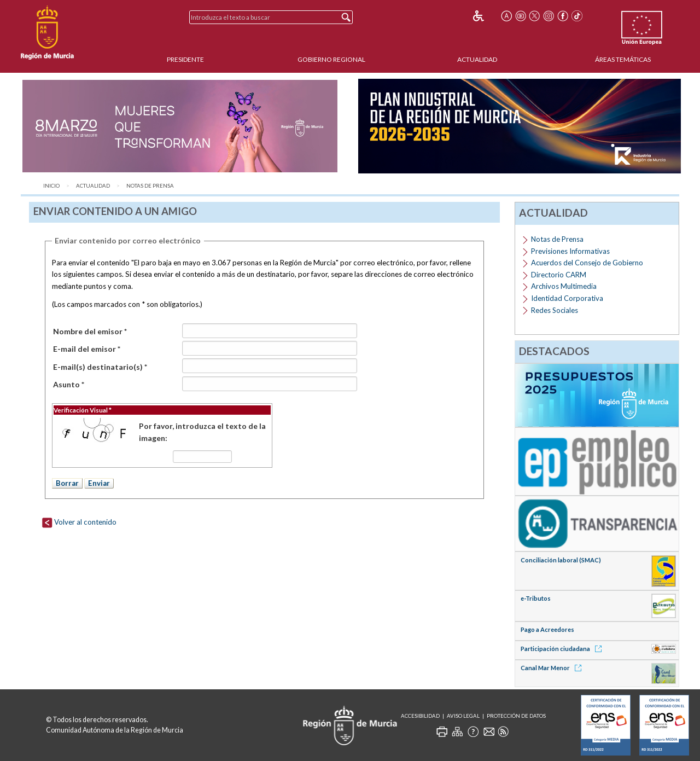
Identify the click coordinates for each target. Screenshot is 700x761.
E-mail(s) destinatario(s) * (100, 367)
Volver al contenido (79, 522)
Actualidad (477, 59)
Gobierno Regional (331, 59)
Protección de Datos (516, 716)
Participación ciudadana (563, 649)
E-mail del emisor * (87, 349)
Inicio (51, 186)
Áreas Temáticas (623, 59)
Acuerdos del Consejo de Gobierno (587, 263)
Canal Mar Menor (553, 668)
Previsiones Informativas (570, 251)
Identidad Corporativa (567, 298)
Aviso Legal (463, 716)
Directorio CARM (559, 275)
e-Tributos (536, 598)
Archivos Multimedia (564, 286)
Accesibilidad (420, 716)
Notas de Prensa (150, 186)
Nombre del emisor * (90, 331)
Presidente (185, 59)
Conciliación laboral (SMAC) (561, 560)
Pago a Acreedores (547, 629)
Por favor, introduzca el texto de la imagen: (202, 432)
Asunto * (69, 384)
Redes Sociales (555, 310)
